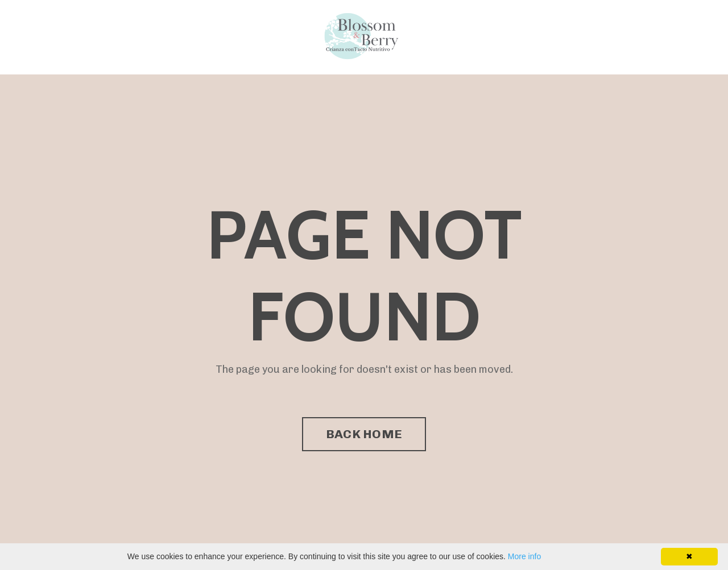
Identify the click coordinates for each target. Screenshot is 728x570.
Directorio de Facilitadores (247, 37)
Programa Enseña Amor (127, 37)
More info (524, 556)
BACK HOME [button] (364, 434)
